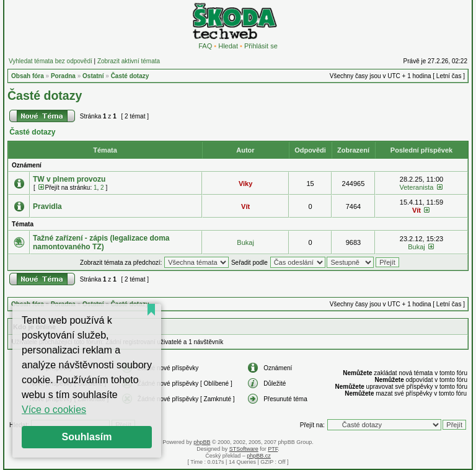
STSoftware (244, 449)
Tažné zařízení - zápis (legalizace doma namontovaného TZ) (101, 242)
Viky (245, 184)
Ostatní (93, 76)
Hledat (228, 46)
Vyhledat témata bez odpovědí (51, 61)
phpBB (202, 442)
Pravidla (47, 206)
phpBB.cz (259, 456)
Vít (245, 206)
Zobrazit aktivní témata (129, 61)
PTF (273, 449)
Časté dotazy (130, 76)
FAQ (205, 46)
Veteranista (416, 187)
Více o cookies (54, 410)
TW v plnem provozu (69, 179)
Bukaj (245, 242)
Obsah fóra (28, 76)
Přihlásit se (261, 46)
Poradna (63, 76)
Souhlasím (87, 437)
